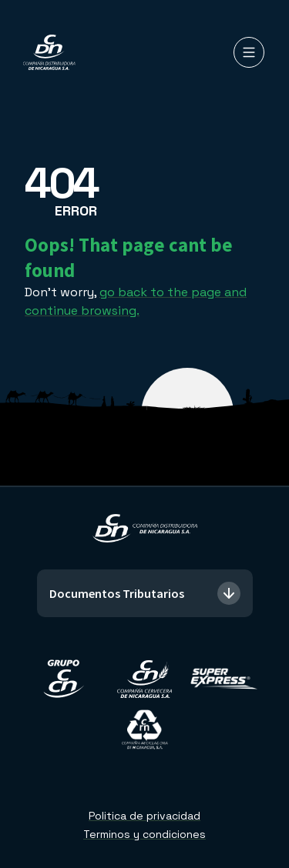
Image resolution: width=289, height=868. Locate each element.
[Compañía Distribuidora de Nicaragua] (49, 52)
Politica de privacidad (144, 816)
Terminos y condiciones (144, 834)
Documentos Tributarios (145, 593)
